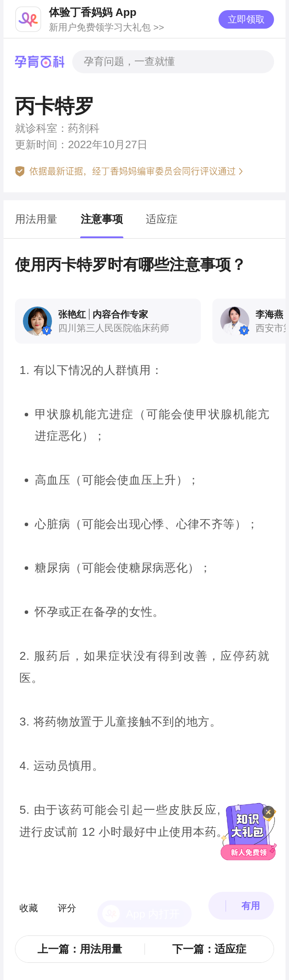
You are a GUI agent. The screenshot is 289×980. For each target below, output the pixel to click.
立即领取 (246, 19)
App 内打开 (153, 895)
